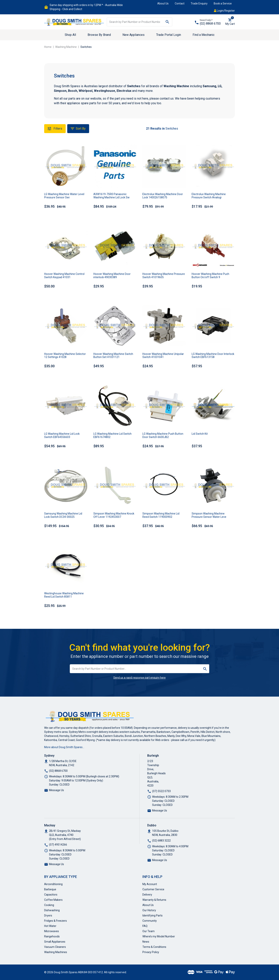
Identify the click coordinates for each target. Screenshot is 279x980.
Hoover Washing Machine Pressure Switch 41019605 (164, 276)
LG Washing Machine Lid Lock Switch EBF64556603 (62, 435)
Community (150, 921)
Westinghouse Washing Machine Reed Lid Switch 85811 (64, 595)
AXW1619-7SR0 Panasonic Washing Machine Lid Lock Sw (112, 196)
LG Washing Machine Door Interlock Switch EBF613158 (213, 356)
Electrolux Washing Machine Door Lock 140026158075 (163, 196)
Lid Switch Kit (200, 434)
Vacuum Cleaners (55, 947)
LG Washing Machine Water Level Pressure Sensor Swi (64, 196)
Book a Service (223, 3)
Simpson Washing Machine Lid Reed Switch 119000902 (161, 515)
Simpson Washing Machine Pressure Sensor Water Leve (209, 515)
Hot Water (50, 926)
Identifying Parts (152, 915)
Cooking (49, 905)
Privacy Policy (151, 952)
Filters (55, 129)
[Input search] (135, 22)
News (146, 942)
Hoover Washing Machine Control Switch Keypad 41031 (64, 276)
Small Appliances (55, 942)
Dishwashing (52, 910)
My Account (150, 884)
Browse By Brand (99, 35)
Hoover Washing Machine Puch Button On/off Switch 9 (210, 276)
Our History (149, 910)
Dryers (48, 915)
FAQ (145, 926)
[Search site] (167, 22)
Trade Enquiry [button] (199, 3)
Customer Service (153, 889)
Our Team (149, 931)
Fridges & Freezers (56, 921)
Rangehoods (52, 936)
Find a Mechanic (204, 35)
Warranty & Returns (154, 900)
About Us (163, 3)
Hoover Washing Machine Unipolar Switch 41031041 (163, 356)
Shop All (70, 35)
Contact (180, 3)
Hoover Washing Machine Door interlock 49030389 (112, 276)
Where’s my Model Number (159, 936)
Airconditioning (53, 884)
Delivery (147, 895)
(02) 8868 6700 (210, 24)
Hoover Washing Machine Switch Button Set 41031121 (113, 356)
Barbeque (50, 889)
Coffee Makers (53, 900)
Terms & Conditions (154, 947)
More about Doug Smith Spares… (64, 747)
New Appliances (133, 35)
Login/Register (224, 11)
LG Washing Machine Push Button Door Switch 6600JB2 (163, 435)
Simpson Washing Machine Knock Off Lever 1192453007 (114, 515)
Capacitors (51, 895)
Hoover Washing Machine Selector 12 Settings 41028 (65, 356)
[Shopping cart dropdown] (230, 22)
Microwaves (52, 931)
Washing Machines (56, 952)
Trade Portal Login (169, 35)
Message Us (56, 790)
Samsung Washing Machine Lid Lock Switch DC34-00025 (63, 515)
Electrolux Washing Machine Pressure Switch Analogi (209, 196)
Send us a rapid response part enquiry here (139, 678)
